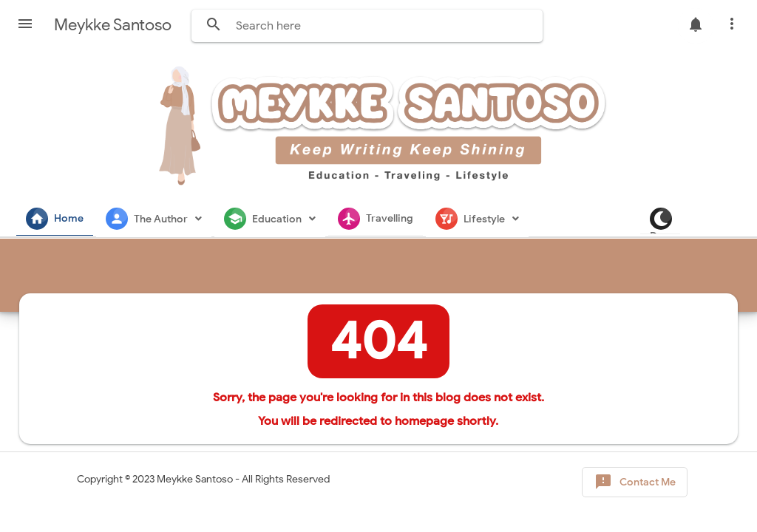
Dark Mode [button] (727, 221)
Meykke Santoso (195, 479)
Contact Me (635, 482)
